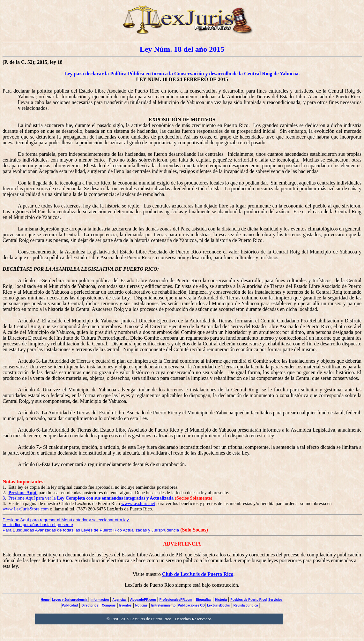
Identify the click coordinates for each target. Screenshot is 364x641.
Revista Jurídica (246, 605)
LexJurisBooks (219, 605)
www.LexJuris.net (138, 503)
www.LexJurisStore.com (26, 509)
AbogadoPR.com (143, 600)
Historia (221, 600)
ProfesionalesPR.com (176, 600)
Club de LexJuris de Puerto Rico (198, 574)
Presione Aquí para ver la (91, 498)
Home (45, 600)
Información (100, 600)
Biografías (204, 600)
